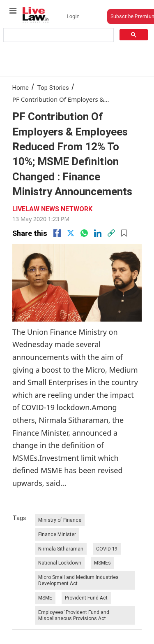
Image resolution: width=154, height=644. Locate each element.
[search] (58, 35)
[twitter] (71, 233)
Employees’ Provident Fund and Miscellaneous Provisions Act (74, 615)
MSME (45, 598)
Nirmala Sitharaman (61, 549)
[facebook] (57, 233)
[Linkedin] (98, 233)
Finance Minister (57, 534)
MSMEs (102, 563)
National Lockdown (60, 563)
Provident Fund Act (86, 598)
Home (21, 87)
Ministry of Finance (60, 520)
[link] (111, 233)
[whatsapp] (84, 233)
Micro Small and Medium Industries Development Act (78, 580)
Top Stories (53, 87)
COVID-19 (107, 549)
